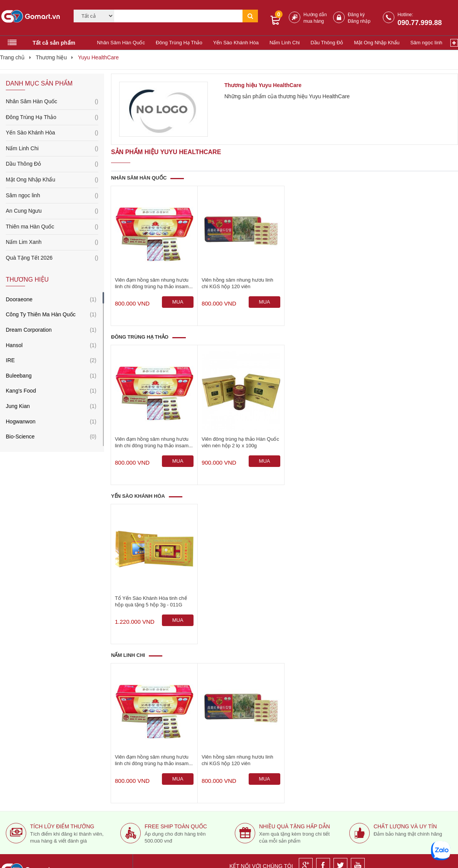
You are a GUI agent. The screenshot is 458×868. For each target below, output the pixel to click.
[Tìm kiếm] (178, 16)
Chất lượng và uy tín (405, 826)
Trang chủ (12, 57)
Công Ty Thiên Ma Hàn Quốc (41, 314)
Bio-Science (20, 437)
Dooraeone (19, 299)
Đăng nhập (359, 21)
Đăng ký (356, 15)
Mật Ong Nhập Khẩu (377, 43)
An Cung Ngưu (52, 211)
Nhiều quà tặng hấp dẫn (295, 826)
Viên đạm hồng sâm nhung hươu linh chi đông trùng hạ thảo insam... (154, 283)
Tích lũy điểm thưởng (62, 826)
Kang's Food (21, 391)
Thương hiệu (51, 57)
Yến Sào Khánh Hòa (236, 43)
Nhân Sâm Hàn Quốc (121, 43)
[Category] (94, 16)
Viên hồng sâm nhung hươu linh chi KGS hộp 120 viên (237, 283)
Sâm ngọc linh (426, 43)
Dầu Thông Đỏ (327, 43)
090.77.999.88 (420, 23)
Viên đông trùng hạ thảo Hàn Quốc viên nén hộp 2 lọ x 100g (240, 442)
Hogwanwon (21, 421)
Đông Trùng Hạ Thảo (179, 43)
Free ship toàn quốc (176, 826)
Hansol (14, 345)
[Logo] (32, 16)
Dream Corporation (29, 330)
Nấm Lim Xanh (52, 242)
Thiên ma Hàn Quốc (52, 227)
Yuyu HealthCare (98, 57)
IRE (10, 360)
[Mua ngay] (178, 302)
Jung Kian (18, 406)
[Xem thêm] (454, 43)
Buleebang (19, 376)
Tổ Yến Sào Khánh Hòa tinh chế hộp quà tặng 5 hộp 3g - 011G (151, 601)
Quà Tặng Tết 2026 (52, 258)
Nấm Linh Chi (285, 43)
